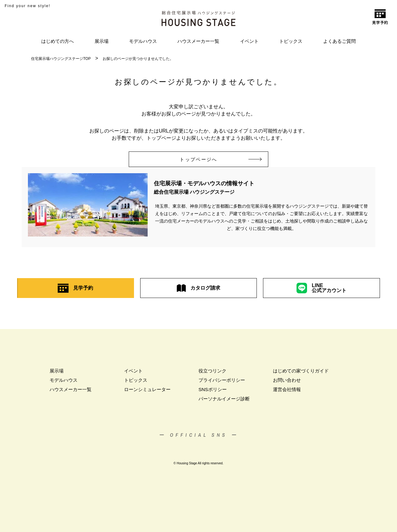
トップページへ (207, 159)
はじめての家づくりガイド (301, 371)
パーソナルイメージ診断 (224, 399)
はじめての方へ (58, 41)
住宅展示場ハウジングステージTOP (61, 59)
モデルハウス (143, 41)
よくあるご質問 (339, 41)
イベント (249, 41)
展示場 (102, 41)
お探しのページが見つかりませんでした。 (138, 59)
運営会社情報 (287, 389)
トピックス (291, 41)
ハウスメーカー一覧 (198, 41)
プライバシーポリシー (222, 380)
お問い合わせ (287, 380)
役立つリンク (212, 371)
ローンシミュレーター (147, 389)
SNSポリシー (213, 389)
